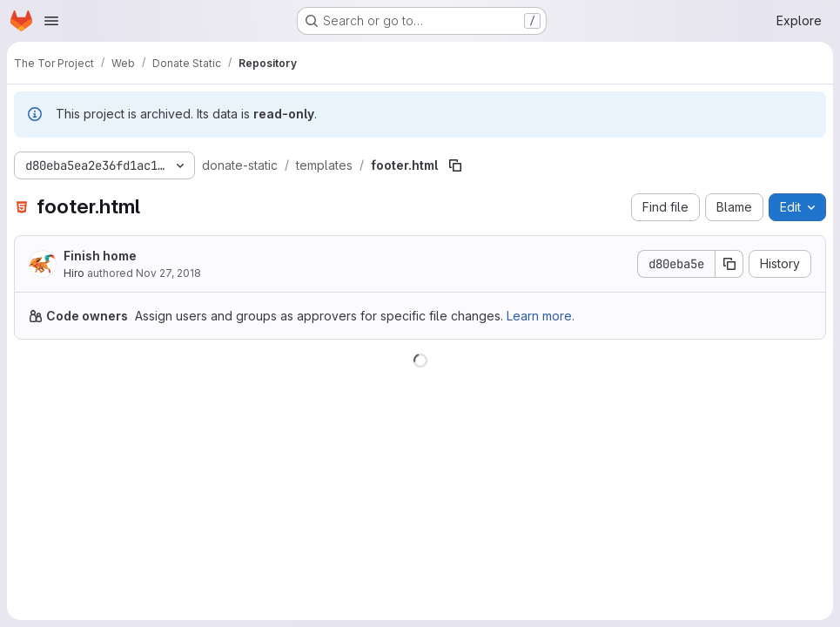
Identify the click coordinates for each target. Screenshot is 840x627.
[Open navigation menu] (51, 21)
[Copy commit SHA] (729, 264)
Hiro (74, 273)
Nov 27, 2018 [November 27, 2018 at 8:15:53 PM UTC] (168, 273)
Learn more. (541, 316)
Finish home (100, 256)
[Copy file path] (455, 165)
